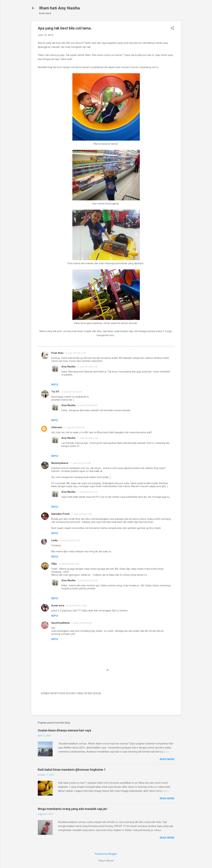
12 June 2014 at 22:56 (87, 580)
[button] (172, 28)
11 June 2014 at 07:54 (74, 427)
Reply (55, 385)
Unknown (57, 427)
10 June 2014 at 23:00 (87, 367)
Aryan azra (58, 605)
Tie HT (55, 392)
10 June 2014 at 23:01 (87, 405)
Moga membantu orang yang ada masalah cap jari (73, 809)
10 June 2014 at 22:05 (71, 392)
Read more (167, 759)
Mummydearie (60, 463)
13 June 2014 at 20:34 (81, 623)
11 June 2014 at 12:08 (80, 463)
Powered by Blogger (106, 854)
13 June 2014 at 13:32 (76, 606)
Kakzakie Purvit (60, 514)
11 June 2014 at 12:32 (87, 492)
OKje (54, 564)
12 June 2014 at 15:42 (69, 540)
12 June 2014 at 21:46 (69, 564)
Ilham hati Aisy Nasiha (59, 8)
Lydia (54, 540)
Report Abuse (106, 861)
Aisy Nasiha (68, 367)
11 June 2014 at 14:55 (81, 514)
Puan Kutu (57, 353)
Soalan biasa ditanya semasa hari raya (64, 730)
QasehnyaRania (60, 623)
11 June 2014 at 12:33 (87, 438)
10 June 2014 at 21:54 (75, 353)
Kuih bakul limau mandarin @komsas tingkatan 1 (72, 770)
